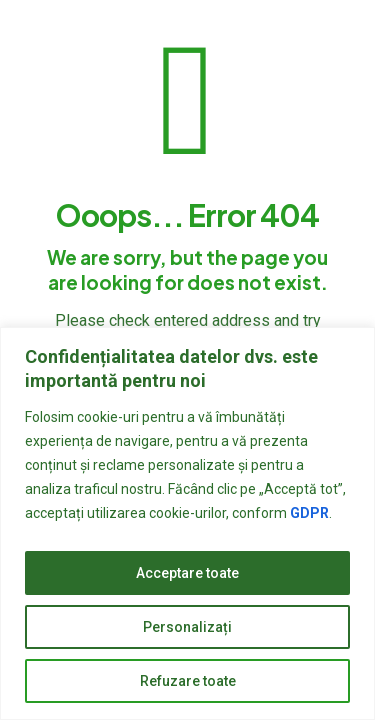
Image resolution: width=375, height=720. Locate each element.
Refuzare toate (188, 681)
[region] (187, 523)
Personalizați (187, 627)
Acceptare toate (187, 573)
